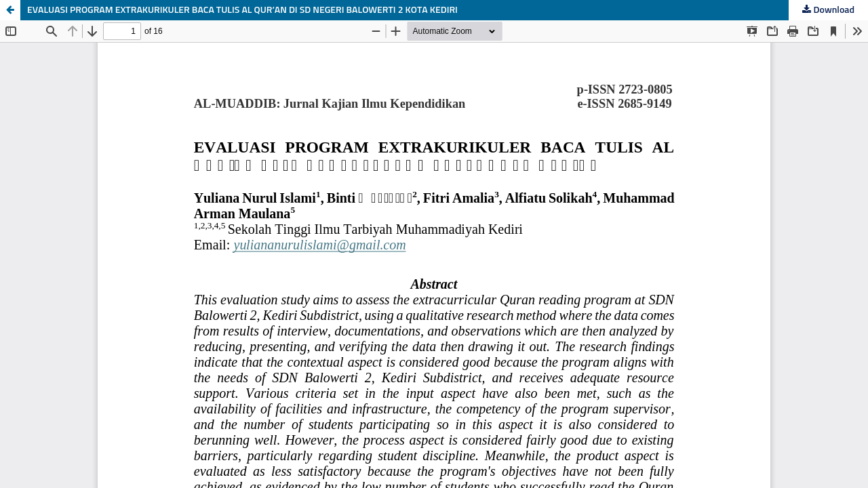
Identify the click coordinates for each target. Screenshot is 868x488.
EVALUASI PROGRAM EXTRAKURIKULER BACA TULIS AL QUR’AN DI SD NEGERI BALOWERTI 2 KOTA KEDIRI (242, 10)
